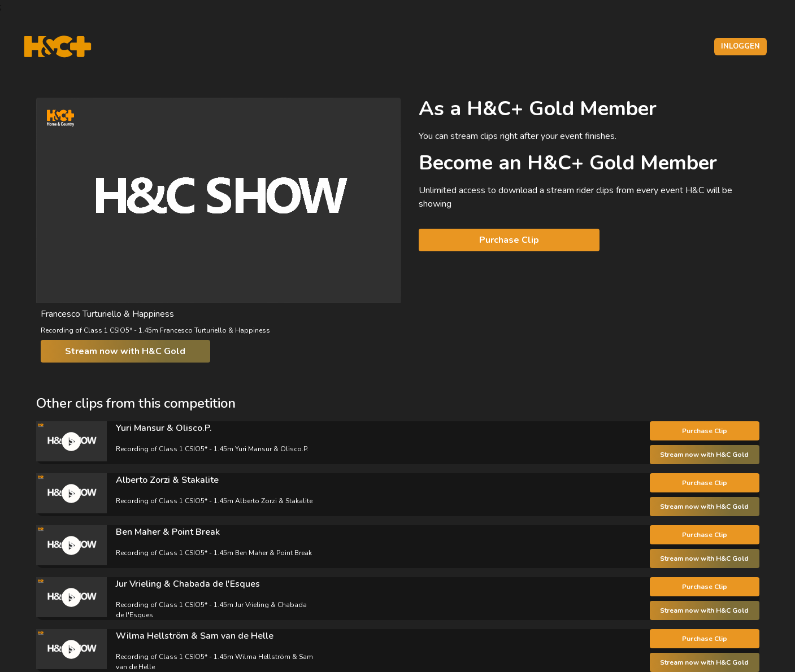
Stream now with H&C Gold (125, 351)
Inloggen (740, 46)
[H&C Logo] (57, 47)
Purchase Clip (509, 240)
